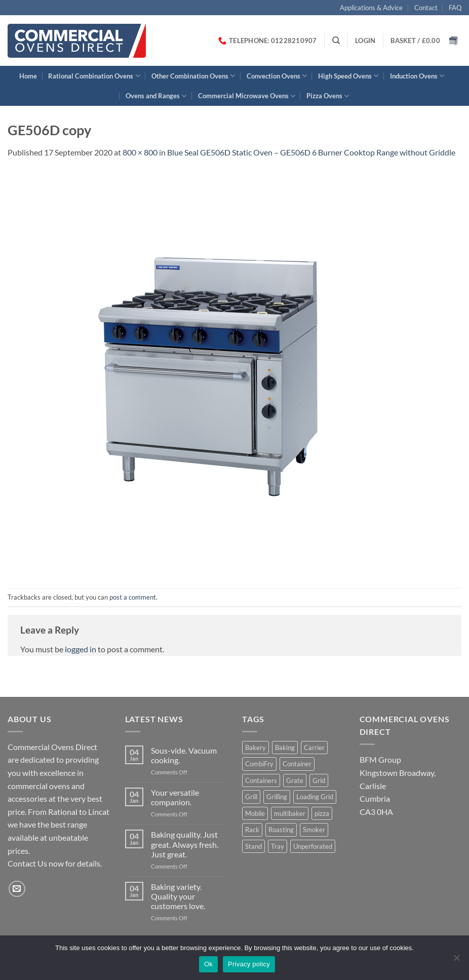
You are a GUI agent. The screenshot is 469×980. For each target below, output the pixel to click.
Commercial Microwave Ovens (247, 96)
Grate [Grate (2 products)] (295, 780)
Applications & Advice (371, 8)
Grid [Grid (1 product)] (319, 780)
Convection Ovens (277, 76)
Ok (208, 964)
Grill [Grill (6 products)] (251, 797)
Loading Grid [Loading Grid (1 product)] (315, 797)
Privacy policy (249, 964)
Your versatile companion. (175, 797)
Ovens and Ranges (156, 96)
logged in (81, 649)
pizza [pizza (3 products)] (322, 813)
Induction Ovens (417, 76)
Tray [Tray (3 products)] (278, 846)
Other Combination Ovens (193, 76)
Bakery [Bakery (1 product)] (256, 748)
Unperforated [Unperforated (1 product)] (313, 846)
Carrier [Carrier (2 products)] (314, 748)
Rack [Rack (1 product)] (252, 830)
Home (28, 76)
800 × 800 (140, 152)
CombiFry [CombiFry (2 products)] (259, 764)
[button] (365, 41)
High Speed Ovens (348, 76)
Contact (426, 8)
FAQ (455, 8)
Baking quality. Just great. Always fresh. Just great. (185, 844)
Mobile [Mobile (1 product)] (255, 813)
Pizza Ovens (328, 96)
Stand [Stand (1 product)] (253, 846)
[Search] (336, 41)
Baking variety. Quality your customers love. (178, 896)
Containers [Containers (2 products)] (261, 780)
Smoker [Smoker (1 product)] (314, 830)
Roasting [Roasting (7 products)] (281, 830)
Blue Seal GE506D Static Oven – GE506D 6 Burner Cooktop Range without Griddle (311, 152)
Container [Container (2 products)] (297, 764)
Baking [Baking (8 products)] (285, 748)
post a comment (133, 597)
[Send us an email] (17, 889)
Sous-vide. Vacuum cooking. (184, 755)
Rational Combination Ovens (94, 76)
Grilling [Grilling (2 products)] (277, 797)
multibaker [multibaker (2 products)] (290, 813)
